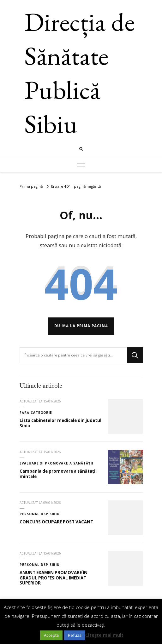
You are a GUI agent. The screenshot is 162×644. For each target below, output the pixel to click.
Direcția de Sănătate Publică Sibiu (80, 73)
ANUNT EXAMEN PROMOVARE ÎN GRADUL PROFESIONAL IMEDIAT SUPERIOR (54, 578)
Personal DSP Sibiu (40, 514)
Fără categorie (36, 413)
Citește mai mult (104, 635)
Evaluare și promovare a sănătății (56, 463)
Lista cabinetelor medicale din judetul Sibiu (60, 423)
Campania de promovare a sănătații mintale (58, 474)
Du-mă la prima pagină (81, 326)
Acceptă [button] (51, 635)
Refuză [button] (75, 635)
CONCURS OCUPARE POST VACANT (56, 522)
